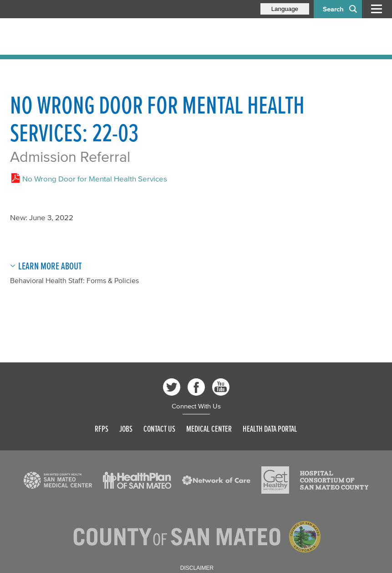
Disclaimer (197, 568)
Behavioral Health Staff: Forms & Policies (74, 280)
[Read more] (58, 480)
